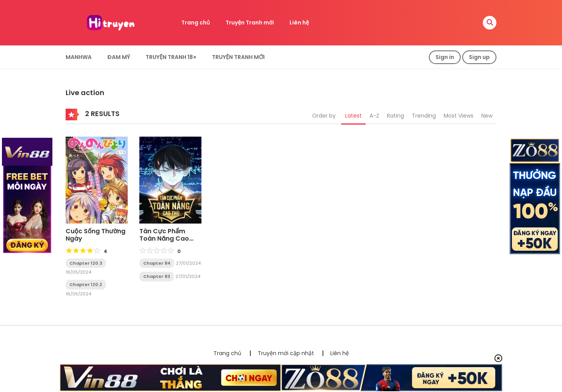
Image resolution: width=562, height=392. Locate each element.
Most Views (459, 116)
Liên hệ (299, 23)
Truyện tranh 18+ (171, 57)
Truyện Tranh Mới (238, 57)
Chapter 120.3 (86, 263)
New (487, 116)
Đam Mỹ (119, 57)
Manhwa (79, 57)
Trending (424, 116)
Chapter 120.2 (86, 284)
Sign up (479, 57)
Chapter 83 (157, 276)
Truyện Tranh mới (250, 23)
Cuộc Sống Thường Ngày (95, 235)
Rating (395, 116)
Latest (353, 116)
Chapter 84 (157, 263)
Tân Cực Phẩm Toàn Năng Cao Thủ (164, 238)
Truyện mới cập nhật (286, 353)
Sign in (445, 57)
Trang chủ (196, 23)
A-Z (374, 116)
